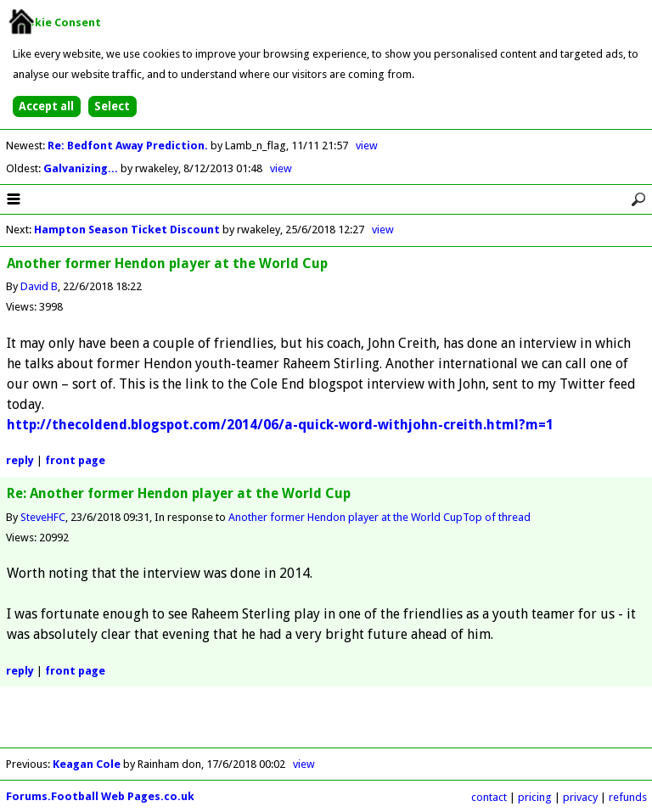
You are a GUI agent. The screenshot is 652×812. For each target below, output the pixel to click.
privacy (580, 797)
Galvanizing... (82, 168)
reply (20, 460)
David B (39, 286)
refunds (628, 797)
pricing (535, 797)
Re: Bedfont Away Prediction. (129, 146)
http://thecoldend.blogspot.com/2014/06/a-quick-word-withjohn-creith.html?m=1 (280, 425)
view (367, 146)
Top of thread (497, 517)
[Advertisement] (326, 722)
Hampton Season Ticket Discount (127, 230)
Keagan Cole (87, 764)
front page (75, 460)
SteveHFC (43, 517)
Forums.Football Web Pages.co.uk (100, 796)
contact (489, 797)
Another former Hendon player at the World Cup (346, 517)
